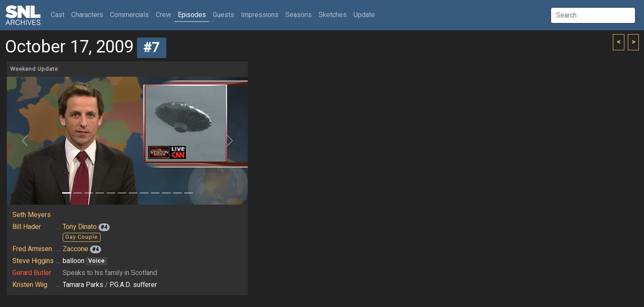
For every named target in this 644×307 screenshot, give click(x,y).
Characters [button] (87, 15)
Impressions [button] (260, 15)
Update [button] (364, 15)
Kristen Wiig (30, 285)
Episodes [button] (192, 15)
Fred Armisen (32, 249)
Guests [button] (223, 15)
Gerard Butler (32, 273)
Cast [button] (59, 15)
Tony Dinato (80, 227)
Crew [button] (163, 15)
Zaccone (75, 249)
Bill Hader (27, 227)
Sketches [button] (333, 15)
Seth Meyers (32, 215)
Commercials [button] (129, 15)
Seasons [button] (299, 15)
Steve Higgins (33, 261)
